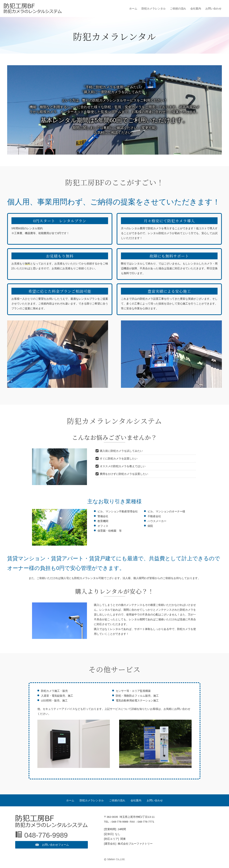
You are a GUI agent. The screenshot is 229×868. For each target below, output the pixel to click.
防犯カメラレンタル (154, 8)
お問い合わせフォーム (55, 845)
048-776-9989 (46, 835)
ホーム (133, 8)
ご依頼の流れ (178, 8)
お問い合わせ (213, 8)
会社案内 (196, 8)
